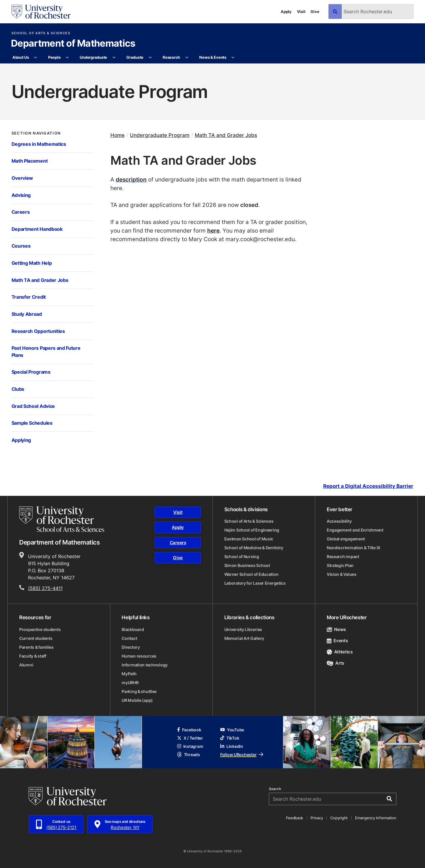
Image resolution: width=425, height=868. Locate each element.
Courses (21, 246)
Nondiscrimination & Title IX (354, 548)
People (54, 57)
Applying (21, 440)
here (213, 230)
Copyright (339, 818)
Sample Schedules (32, 423)
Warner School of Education (251, 574)
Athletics (340, 652)
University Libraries (243, 629)
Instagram (190, 746)
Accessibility (339, 521)
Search (275, 789)
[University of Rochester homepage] (41, 12)
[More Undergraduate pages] (114, 58)
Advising (21, 195)
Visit (301, 12)
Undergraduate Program (160, 135)
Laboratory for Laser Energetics (255, 583)
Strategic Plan (340, 565)
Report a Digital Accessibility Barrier (368, 486)
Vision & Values (342, 574)
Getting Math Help (32, 263)
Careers (21, 212)
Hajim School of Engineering (252, 530)
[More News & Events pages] (233, 58)
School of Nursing (242, 556)
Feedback (295, 818)
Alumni (26, 665)
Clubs (18, 389)
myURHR (130, 683)
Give (315, 12)
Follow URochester (242, 755)
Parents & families (36, 647)
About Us (21, 57)
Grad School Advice (33, 406)
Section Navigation (36, 133)
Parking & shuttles (139, 691)
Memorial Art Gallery (244, 638)
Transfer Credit (29, 297)
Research (171, 57)
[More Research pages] (187, 58)
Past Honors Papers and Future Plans (46, 352)
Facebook (189, 730)
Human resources (139, 656)
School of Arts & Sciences (41, 33)
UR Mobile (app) (137, 700)
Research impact (343, 556)
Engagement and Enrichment (355, 530)
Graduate (135, 57)
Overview (22, 178)
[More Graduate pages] (150, 58)
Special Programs (31, 372)
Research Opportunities (38, 331)
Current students (36, 638)
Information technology (145, 665)
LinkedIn (232, 746)
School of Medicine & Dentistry (254, 548)
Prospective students (40, 629)
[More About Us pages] (36, 58)
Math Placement (30, 161)
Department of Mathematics (73, 44)
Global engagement (346, 539)
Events (337, 641)
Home (117, 135)
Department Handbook (37, 229)
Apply (286, 12)
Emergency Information (376, 818)
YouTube (232, 730)
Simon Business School (247, 565)
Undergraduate (93, 57)
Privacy (317, 818)
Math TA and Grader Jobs (40, 280)
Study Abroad (27, 314)
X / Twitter (190, 738)
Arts (335, 663)
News (336, 629)
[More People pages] (67, 58)
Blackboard (133, 629)
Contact (129, 638)
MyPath (129, 674)
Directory (131, 647)
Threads (189, 755)
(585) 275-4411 (45, 588)
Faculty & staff (33, 656)
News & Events (213, 57)
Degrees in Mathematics (39, 144)
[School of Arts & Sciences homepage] (62, 519)
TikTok (230, 738)
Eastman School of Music (249, 539)
